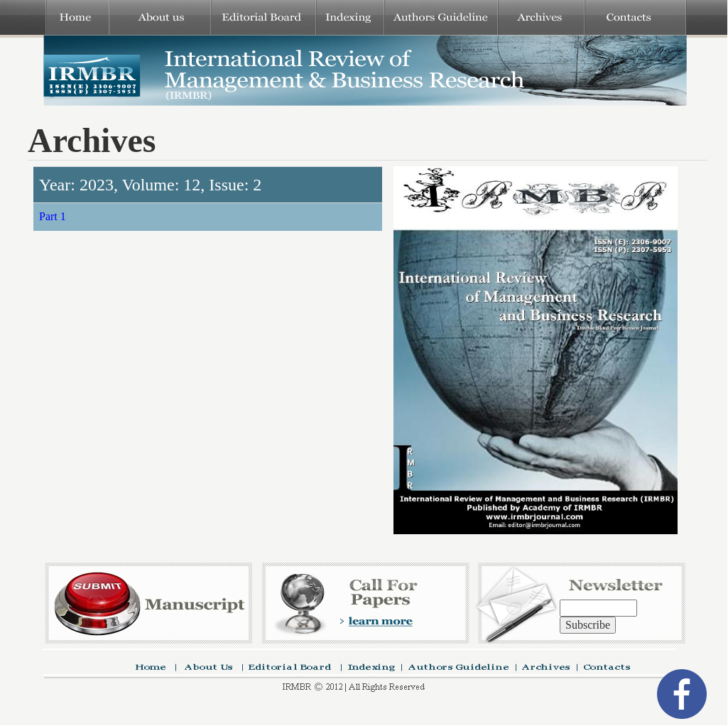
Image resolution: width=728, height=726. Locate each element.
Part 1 (53, 216)
